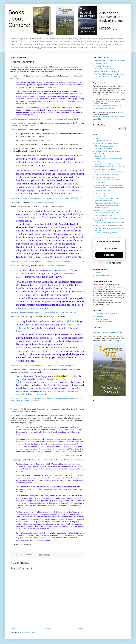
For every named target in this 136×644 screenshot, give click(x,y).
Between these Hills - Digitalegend (107, 72)
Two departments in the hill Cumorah (108, 203)
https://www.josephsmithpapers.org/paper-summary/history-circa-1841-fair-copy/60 (42, 365)
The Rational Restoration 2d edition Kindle (110, 74)
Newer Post (15, 629)
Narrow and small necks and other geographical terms (107, 207)
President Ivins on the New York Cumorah (109, 159)
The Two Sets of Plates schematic (107, 143)
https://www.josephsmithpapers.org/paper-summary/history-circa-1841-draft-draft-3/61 (43, 313)
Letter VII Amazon (101, 64)
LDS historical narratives (103, 322)
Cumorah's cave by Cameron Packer (108, 164)
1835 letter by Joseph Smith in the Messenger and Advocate (107, 199)
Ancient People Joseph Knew (105, 169)
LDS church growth (101, 319)
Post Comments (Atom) (28, 632)
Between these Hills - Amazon (105, 69)
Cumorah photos (101, 156)
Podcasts (98, 273)
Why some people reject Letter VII (108, 332)
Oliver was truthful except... (104, 191)
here (102, 93)
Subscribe (109, 255)
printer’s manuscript (48, 382)
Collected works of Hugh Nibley (106, 233)
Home (48, 629)
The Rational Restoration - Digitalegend (109, 77)
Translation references (103, 196)
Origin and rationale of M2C (104, 141)
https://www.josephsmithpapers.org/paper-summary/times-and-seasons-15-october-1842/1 (45, 119)
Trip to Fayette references (104, 146)
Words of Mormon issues (104, 216)
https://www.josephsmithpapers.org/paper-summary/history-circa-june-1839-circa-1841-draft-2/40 (47, 262)
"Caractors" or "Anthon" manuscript (107, 210)
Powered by (109, 263)
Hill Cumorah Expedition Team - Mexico (109, 213)
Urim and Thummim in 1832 (104, 177)
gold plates (56, 379)
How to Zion (99, 316)
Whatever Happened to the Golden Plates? (110, 61)
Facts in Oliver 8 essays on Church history (110, 223)
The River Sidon (100, 193)
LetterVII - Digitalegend (103, 66)
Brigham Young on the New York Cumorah (110, 167)
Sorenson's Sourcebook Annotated (107, 180)
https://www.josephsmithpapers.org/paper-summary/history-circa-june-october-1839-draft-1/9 (46, 198)
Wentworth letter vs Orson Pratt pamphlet (109, 188)
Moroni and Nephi (101, 183)
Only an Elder (100, 161)
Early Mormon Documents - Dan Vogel (108, 225)
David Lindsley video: (102, 275)
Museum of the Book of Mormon (106, 314)
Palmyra (77, 211)
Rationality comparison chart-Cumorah (108, 185)
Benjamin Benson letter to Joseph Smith (109, 172)
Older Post (81, 629)
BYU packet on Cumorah (104, 149)
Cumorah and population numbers (107, 175)
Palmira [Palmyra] (63, 270)
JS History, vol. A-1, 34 (35, 394)
